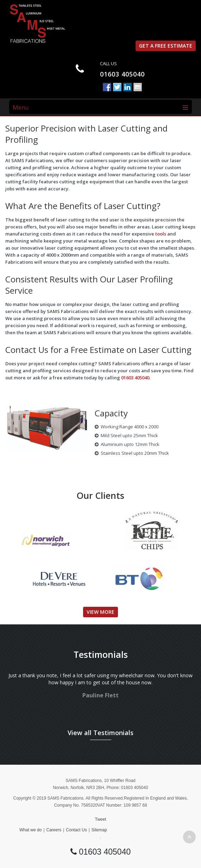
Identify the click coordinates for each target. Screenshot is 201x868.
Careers (54, 830)
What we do (30, 830)
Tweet (100, 819)
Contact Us (76, 830)
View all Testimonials (100, 733)
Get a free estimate (166, 46)
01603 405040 (122, 74)
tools (161, 234)
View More (100, 612)
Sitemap (99, 830)
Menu (21, 107)
